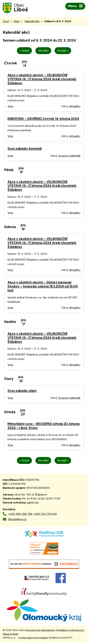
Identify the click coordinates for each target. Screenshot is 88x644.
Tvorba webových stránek (33, 639)
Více (10, 107)
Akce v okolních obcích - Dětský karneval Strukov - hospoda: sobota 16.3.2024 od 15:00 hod (43, 287)
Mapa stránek (11, 635)
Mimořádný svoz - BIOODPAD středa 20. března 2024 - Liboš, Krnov (44, 426)
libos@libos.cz (17, 520)
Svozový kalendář (69, 156)
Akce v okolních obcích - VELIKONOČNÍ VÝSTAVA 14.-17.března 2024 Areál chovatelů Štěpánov (42, 79)
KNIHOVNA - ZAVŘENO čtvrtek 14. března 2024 (43, 119)
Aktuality (75, 107)
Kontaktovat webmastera (40, 632)
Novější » (63, 51)
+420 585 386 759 (20, 514)
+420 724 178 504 (45, 514)
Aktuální (43, 51)
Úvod (6, 22)
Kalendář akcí (32, 22)
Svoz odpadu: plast (22, 391)
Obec (17, 22)
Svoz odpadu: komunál (25, 149)
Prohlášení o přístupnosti (70, 632)
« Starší (24, 51)
